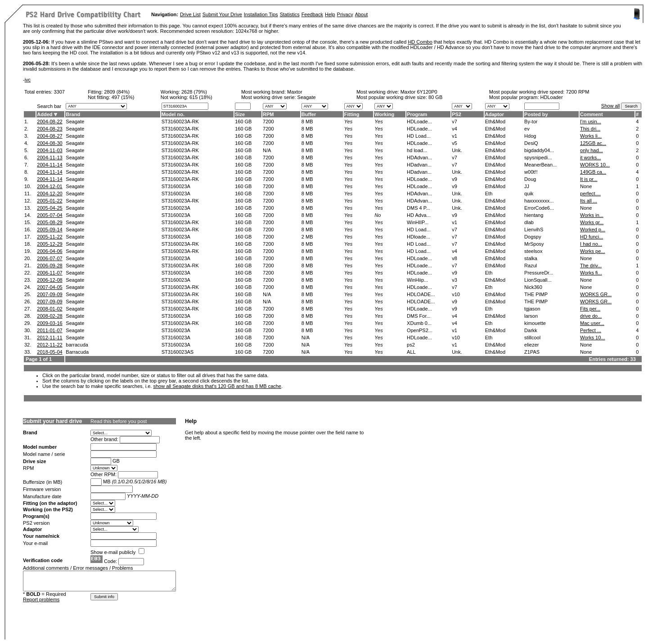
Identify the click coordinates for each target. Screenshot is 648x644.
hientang (534, 215)
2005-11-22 (49, 237)
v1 (454, 136)
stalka (531, 258)
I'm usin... (591, 122)
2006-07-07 (49, 258)
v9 (454, 179)
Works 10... (592, 338)
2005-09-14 (49, 230)
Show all (611, 106)
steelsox (533, 251)
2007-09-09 (49, 294)
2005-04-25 (49, 208)
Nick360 (533, 287)
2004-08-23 (49, 129)
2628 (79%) (194, 92)
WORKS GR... (596, 294)
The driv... (591, 266)
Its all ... (589, 201)
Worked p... (593, 230)
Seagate (75, 122)
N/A (267, 150)
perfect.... (590, 194)
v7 (454, 122)
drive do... (591, 316)
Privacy (345, 14)
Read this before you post (119, 421)
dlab (529, 222)
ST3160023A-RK (180, 122)
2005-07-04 (49, 215)
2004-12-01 (49, 186)
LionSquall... (538, 280)
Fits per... (590, 309)
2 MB (307, 237)
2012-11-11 (49, 338)
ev (527, 129)
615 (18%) (201, 97)
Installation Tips (261, 14)
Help (330, 14)
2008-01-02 (49, 309)
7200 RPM (577, 92)
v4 (454, 129)
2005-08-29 (49, 222)
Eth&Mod (495, 122)
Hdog (530, 136)
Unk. (457, 150)
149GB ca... (593, 172)
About (362, 14)
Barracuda (77, 352)
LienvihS (534, 230)
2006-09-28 (49, 266)
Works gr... (592, 222)
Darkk (531, 330)
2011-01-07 (49, 330)
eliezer (531, 345)
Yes (348, 122)
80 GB (435, 97)
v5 (454, 143)
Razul (531, 266)
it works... (590, 158)
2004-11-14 (49, 165)
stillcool (532, 338)
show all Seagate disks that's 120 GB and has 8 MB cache (217, 386)
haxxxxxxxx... (539, 201)
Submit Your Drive (222, 14)
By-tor (531, 122)
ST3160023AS (178, 352)
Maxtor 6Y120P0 (419, 92)
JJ (527, 186)
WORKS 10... (595, 165)
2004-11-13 (49, 158)
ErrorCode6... (539, 208)
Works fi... (591, 273)
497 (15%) (123, 97)
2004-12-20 (49, 194)
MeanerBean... (540, 165)
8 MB (307, 122)
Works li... (591, 136)
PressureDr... (539, 273)
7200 (268, 122)
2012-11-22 (49, 345)
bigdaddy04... (539, 150)
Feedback (312, 14)
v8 (454, 258)
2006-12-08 (49, 280)
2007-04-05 (49, 287)
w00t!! (531, 172)
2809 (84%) (117, 92)
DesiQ (531, 143)
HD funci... (592, 237)
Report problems (41, 599)
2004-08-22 (49, 122)
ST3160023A (176, 186)
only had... (592, 150)
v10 (456, 294)
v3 (454, 280)
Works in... (592, 215)
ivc (28, 80)
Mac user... (592, 323)
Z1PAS (532, 352)
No (378, 215)
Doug (530, 179)
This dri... (590, 129)
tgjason (532, 309)
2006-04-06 (49, 251)
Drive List (190, 14)
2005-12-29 (49, 244)
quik (529, 194)
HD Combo (420, 42)
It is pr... (589, 179)
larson (531, 316)
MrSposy (534, 244)
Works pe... (592, 251)
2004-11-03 (49, 150)
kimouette (535, 323)
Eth (489, 194)
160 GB (243, 122)
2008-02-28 (49, 316)
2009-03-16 (49, 323)
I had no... (591, 244)
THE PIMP (536, 294)
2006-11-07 (49, 273)
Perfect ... (591, 330)
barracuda (77, 345)
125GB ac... (593, 143)
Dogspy (533, 237)
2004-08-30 (49, 143)
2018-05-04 (49, 352)
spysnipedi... (538, 158)
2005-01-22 (49, 201)
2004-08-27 (49, 136)
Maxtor (295, 92)
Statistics (290, 14)
